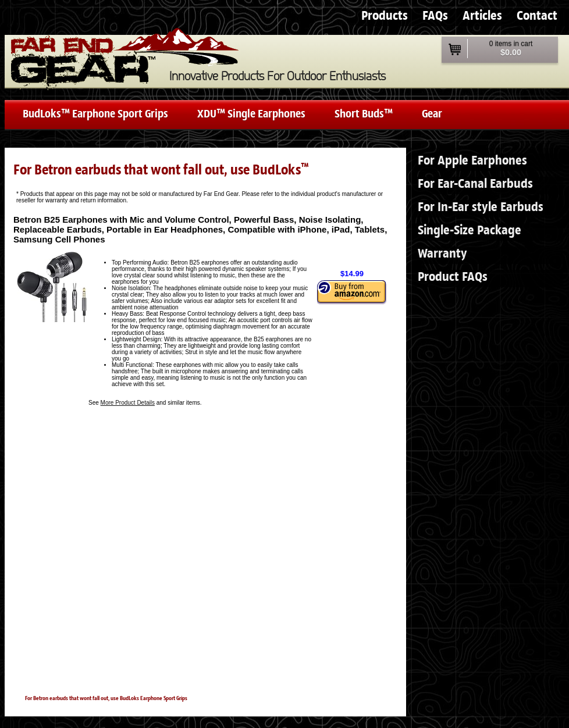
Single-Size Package (470, 231)
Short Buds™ (364, 114)
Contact (537, 16)
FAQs (435, 16)
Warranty (442, 254)
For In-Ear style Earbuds (481, 207)
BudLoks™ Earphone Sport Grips (95, 114)
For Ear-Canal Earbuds (475, 184)
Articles (482, 16)
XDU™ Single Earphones (251, 114)
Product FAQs (453, 277)
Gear (432, 114)
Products (385, 16)
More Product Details (128, 403)
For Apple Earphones (472, 161)
